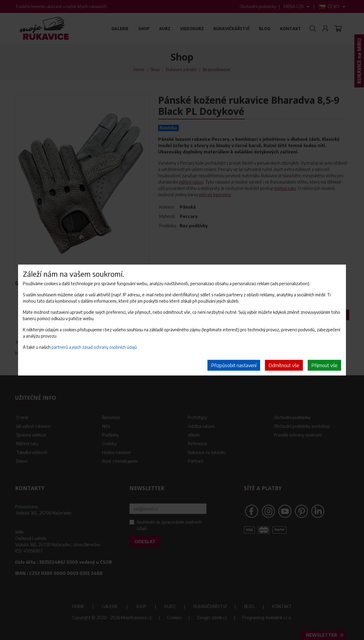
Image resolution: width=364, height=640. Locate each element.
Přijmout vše (324, 365)
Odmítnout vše (284, 365)
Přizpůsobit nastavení (234, 365)
